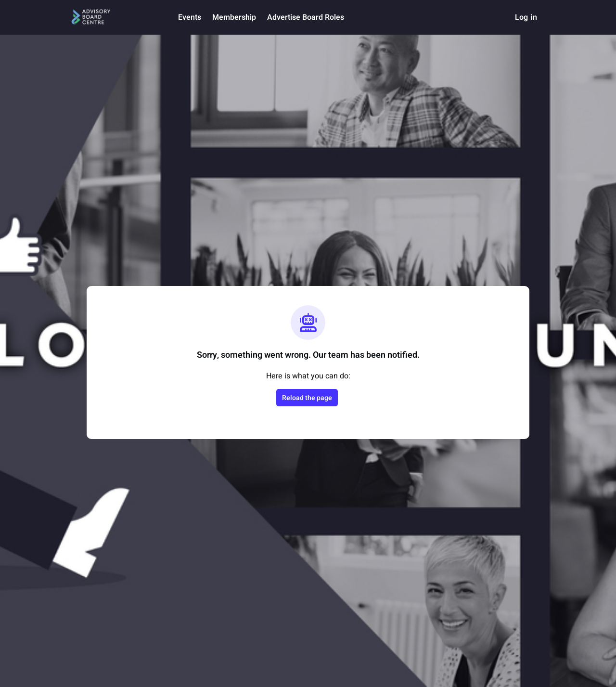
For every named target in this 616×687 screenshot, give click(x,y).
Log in (526, 17)
